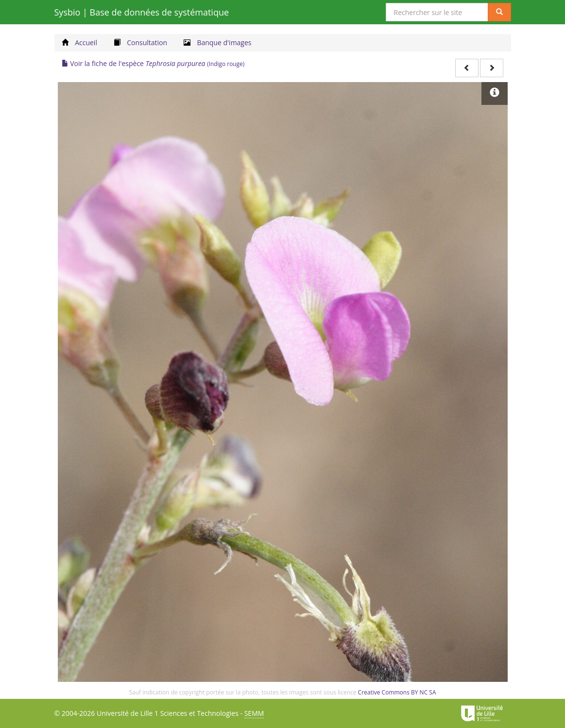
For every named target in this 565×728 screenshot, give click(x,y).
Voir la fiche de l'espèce (153, 63)
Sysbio (142, 12)
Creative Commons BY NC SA (397, 692)
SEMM (254, 713)
